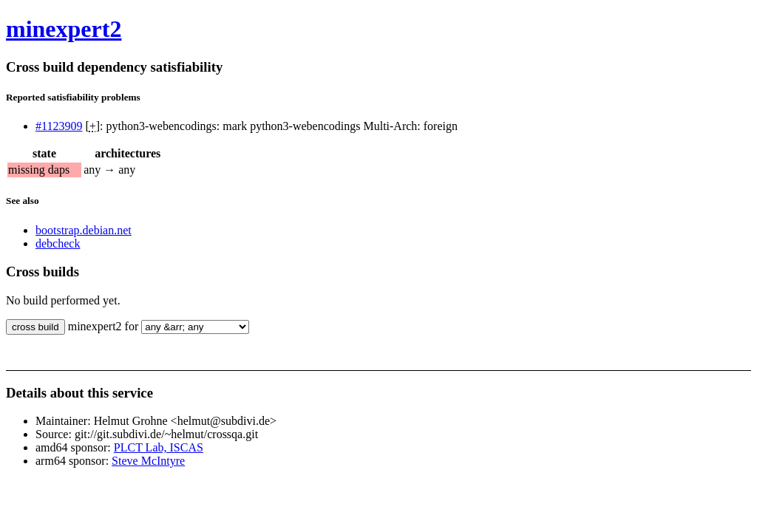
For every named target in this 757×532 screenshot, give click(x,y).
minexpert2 (64, 29)
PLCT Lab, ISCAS (159, 447)
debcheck (58, 243)
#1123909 (59, 126)
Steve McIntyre (148, 461)
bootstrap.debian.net (84, 230)
